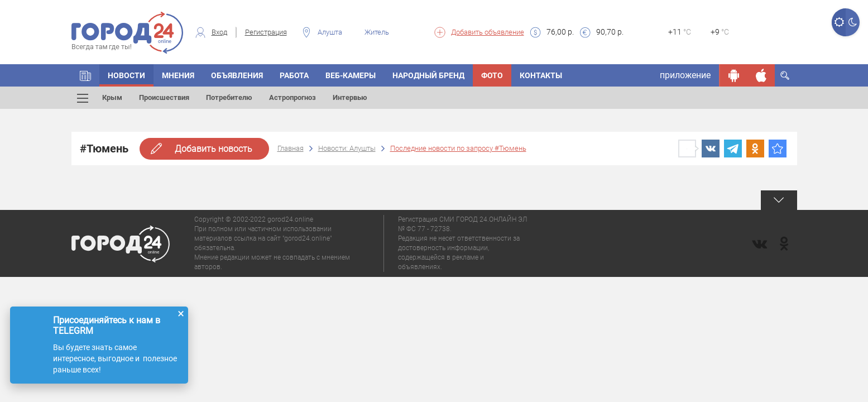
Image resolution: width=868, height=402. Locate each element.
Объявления (237, 75)
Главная (291, 148)
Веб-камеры (351, 75)
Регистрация (266, 32)
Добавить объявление (488, 32)
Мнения (178, 75)
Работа (294, 75)
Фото (492, 75)
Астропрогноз (292, 97)
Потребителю (229, 97)
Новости (126, 75)
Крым (112, 97)
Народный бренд (428, 75)
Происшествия (164, 97)
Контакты (541, 75)
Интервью (350, 97)
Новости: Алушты (347, 148)
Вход (219, 32)
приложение (685, 75)
